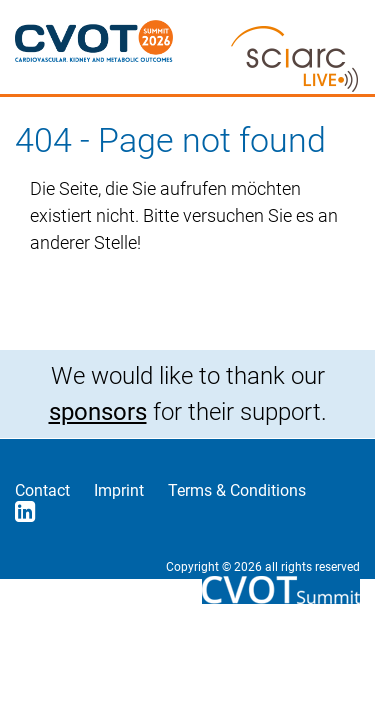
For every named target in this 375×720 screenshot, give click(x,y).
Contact (42, 490)
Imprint (119, 490)
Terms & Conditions (237, 490)
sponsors (98, 412)
